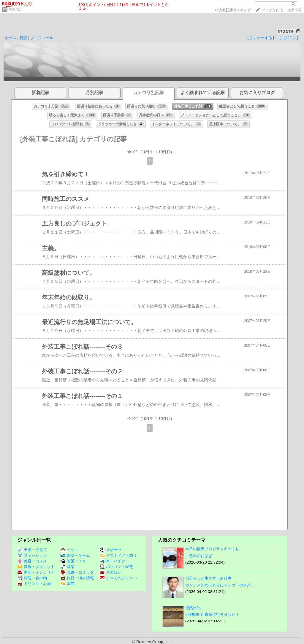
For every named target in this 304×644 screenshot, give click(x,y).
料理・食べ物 (32, 578)
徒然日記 (193, 608)
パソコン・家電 (116, 567)
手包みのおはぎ (199, 556)
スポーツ (111, 550)
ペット (69, 550)
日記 (23, 38)
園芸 (68, 584)
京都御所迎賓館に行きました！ (212, 614)
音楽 (68, 567)
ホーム (11, 38)
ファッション (32, 555)
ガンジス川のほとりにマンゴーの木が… (220, 585)
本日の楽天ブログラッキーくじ (212, 549)
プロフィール (42, 38)
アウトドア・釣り (118, 555)
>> (233, 10)
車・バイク (113, 561)
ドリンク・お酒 (34, 584)
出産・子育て (32, 550)
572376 (286, 32)
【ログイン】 (289, 38)
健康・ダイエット (36, 567)
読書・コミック (77, 572)
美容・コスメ (32, 561)
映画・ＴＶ (73, 561)
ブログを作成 (272, 10)
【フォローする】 (261, 38)
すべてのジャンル (118, 578)
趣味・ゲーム (75, 555)
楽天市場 (294, 10)
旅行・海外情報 (77, 578)
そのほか (15, 9)
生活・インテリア (36, 572)
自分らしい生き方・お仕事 (208, 578)
